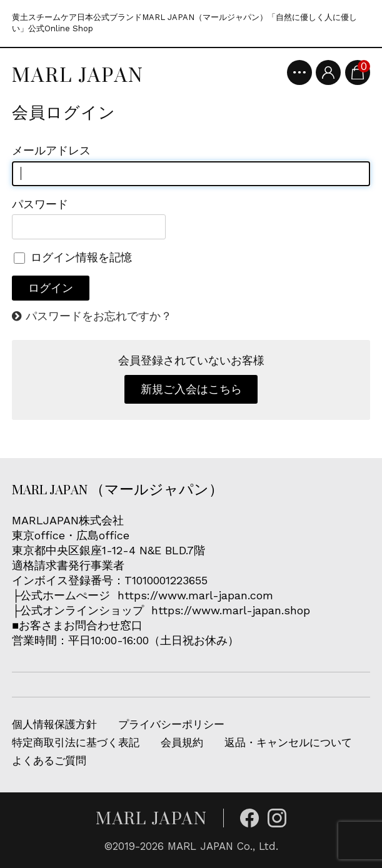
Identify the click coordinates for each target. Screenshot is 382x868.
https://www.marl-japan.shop (231, 610)
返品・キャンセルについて (288, 742)
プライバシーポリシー (171, 724)
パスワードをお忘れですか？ (99, 316)
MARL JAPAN (78, 75)
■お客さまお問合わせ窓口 (79, 625)
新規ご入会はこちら (191, 389)
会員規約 (182, 742)
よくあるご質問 (49, 761)
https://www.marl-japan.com (195, 595)
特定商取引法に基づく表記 (76, 742)
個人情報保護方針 (54, 724)
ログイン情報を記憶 (73, 257)
